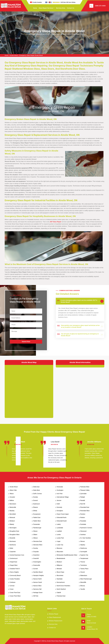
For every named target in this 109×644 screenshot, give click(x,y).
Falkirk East (37, 517)
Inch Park (60, 494)
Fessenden (37, 524)
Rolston (83, 517)
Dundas (36, 497)
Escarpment (37, 514)
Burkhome (13, 545)
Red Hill (83, 504)
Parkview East (61, 596)
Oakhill (59, 593)
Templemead (84, 558)
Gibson (35, 531)
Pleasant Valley (85, 490)
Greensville (37, 565)
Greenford (36, 555)
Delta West (37, 490)
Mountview (60, 575)
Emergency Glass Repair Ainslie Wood (31, 55)
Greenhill (36, 558)
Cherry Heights (14, 572)
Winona (83, 586)
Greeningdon (37, 562)
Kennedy (59, 507)
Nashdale (60, 579)
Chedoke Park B (15, 569)
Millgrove (59, 565)
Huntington (60, 490)
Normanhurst (61, 582)
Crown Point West (15, 596)
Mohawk (59, 569)
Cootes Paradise (15, 579)
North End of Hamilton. (64, 586)
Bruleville (12, 538)
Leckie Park (60, 538)
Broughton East (14, 531)
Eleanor (36, 507)
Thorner (83, 562)
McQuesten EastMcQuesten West (67, 555)
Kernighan (60, 511)
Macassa (59, 548)
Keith (58, 504)
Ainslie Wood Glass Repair (55, 641)
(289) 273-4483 (100, 6)
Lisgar (59, 541)
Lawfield (59, 531)
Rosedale (83, 521)
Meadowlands (61, 558)
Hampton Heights (38, 575)
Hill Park (36, 596)
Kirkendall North (62, 517)
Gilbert (35, 535)
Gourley (36, 548)
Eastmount (36, 504)
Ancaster (12, 497)
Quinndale (83, 494)
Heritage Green (38, 593)
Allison (12, 494)
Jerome (59, 500)
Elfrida (35, 511)
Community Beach (15, 575)
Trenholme (84, 565)
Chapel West (13, 565)
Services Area (61, 8)
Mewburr (59, 562)
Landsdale (60, 528)
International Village (63, 497)
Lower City (60, 545)
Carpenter (13, 552)
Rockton (83, 514)
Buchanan (13, 541)
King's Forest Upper (63, 514)
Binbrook (12, 517)
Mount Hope (60, 572)
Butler (11, 548)
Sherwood (83, 531)
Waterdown (84, 575)
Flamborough (37, 528)
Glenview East (38, 541)
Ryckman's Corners (86, 528)
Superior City (84, 555)
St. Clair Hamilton (86, 538)
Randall (83, 500)
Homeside (60, 487)
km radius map (29, 390)
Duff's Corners (38, 494)
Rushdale (83, 524)
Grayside (36, 552)
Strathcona (84, 548)
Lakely (59, 524)
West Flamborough (86, 579)
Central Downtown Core (17, 555)
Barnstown (13, 504)
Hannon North (37, 579)
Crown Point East (15, 593)
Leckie (59, 535)
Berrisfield (13, 514)
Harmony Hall (37, 589)
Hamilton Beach (38, 572)
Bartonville (13, 507)
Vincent (83, 572)
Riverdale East (85, 507)
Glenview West (38, 545)
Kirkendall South (62, 521)
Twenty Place (84, 569)
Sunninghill (84, 552)
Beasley (12, 511)
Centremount (14, 558)
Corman (12, 586)
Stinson (83, 541)
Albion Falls (13, 490)
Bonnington (13, 528)
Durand (35, 500)
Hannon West (37, 586)
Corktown (13, 582)
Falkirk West (37, 521)
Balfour (12, 500)
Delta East (36, 487)
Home (35, 8)
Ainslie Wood (14, 55)
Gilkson (35, 538)
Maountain (60, 552)
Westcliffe (83, 582)
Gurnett (35, 569)
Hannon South (38, 582)
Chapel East (13, 562)
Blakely (12, 524)
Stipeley (83, 545)
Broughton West (14, 535)
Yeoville (83, 589)
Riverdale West (85, 511)
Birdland (12, 521)
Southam (83, 535)
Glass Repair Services (46, 8)
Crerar (12, 589)
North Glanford (61, 589)
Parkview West (85, 487)
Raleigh (83, 497)
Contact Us (71, 8)
